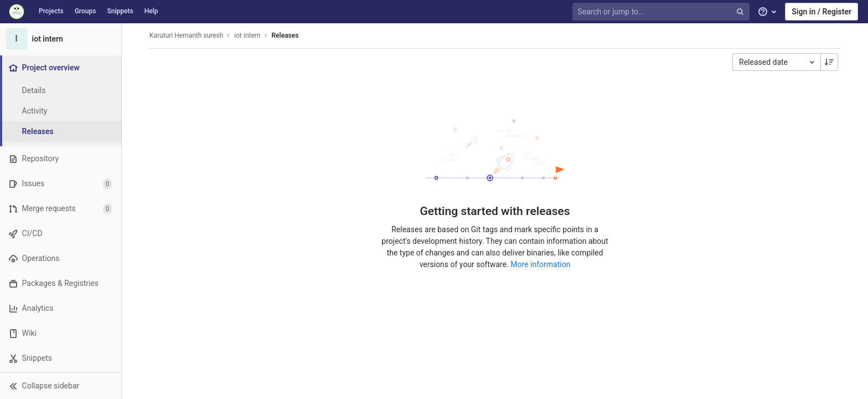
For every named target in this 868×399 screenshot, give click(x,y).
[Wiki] (61, 333)
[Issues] (61, 184)
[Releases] (61, 132)
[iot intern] (61, 39)
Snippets (120, 11)
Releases (285, 35)
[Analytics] (61, 308)
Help (151, 11)
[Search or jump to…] (662, 12)
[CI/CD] (61, 234)
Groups (86, 11)
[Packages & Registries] (61, 283)
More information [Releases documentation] (540, 264)
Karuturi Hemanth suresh (186, 35)
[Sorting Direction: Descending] (829, 62)
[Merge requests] (61, 209)
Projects (51, 11)
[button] (61, 386)
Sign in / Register (821, 12)
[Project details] (61, 91)
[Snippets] (61, 358)
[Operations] (61, 259)
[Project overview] (62, 68)
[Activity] (61, 111)
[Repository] (61, 159)
